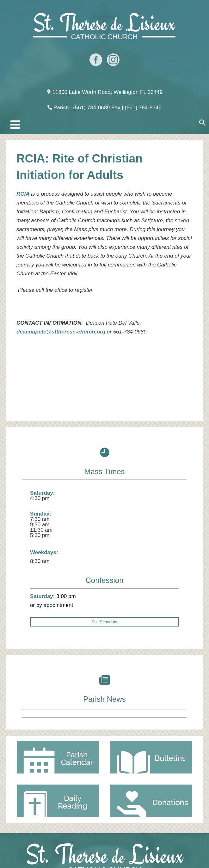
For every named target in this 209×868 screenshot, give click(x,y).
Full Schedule (104, 622)
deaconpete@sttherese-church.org (61, 332)
